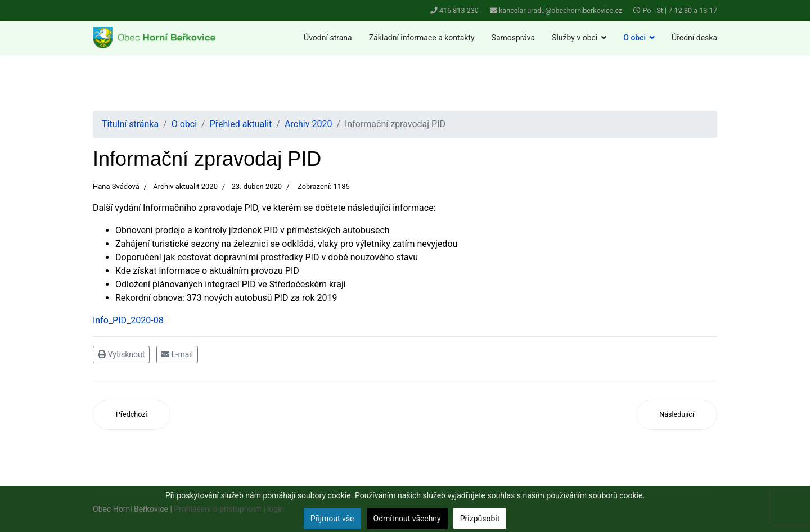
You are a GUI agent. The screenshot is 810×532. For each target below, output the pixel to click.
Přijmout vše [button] (332, 519)
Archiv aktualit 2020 (185, 186)
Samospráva (514, 38)
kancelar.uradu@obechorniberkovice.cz (561, 10)
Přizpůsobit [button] (480, 519)
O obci (634, 38)
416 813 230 (459, 10)
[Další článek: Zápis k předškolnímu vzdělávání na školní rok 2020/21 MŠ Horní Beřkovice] (677, 415)
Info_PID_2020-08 (128, 320)
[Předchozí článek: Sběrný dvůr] (132, 415)
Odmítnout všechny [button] (407, 519)
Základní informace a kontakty (422, 38)
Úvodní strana (328, 38)
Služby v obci (575, 38)
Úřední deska (694, 38)
